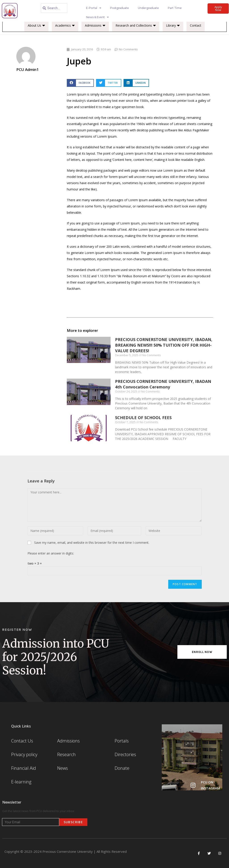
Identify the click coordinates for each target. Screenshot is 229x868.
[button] (80, 83)
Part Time (175, 8)
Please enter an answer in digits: (51, 553)
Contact (196, 25)
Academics (65, 26)
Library (173, 26)
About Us (36, 26)
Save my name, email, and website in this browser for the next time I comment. (92, 543)
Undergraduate (148, 8)
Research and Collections (136, 26)
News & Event (97, 17)
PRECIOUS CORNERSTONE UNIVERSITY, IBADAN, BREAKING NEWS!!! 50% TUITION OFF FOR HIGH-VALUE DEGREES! (164, 345)
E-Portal (94, 8)
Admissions (95, 26)
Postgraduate (120, 8)
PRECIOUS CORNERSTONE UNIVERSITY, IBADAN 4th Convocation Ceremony (163, 384)
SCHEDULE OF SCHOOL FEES (143, 418)
